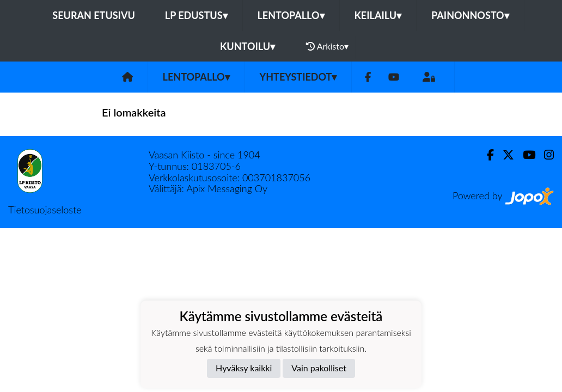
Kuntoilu (248, 46)
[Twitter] (504, 155)
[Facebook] (368, 77)
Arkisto (327, 46)
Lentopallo (291, 15)
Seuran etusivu (94, 15)
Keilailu (378, 15)
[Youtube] (394, 77)
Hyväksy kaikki (244, 368)
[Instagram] (545, 155)
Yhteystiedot (298, 77)
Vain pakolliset (319, 368)
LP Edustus (196, 15)
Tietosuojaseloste (45, 210)
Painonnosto (470, 15)
